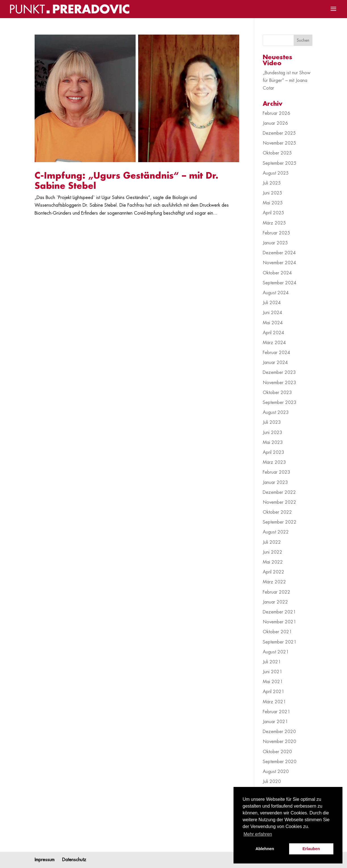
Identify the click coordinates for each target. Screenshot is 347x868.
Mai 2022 (273, 562)
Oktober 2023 (277, 393)
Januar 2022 (275, 602)
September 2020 (280, 762)
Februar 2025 (276, 233)
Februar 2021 (276, 712)
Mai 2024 (273, 323)
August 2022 (276, 532)
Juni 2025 (273, 193)
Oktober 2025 (277, 153)
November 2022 (279, 502)
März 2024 (274, 343)
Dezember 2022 (279, 492)
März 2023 (274, 462)
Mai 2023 (273, 443)
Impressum (45, 860)
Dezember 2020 (279, 732)
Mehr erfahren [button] (258, 834)
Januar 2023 (275, 482)
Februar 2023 (276, 472)
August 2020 (276, 772)
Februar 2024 (276, 353)
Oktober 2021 (277, 632)
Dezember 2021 (279, 612)
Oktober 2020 (277, 752)
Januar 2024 (275, 363)
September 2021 (280, 642)
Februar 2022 (276, 592)
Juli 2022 (272, 542)
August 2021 (276, 652)
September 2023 (280, 403)
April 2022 (274, 572)
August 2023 (276, 412)
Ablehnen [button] (265, 849)
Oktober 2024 (277, 273)
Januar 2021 (275, 722)
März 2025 (274, 223)
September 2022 (280, 522)
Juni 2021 (273, 672)
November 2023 (279, 383)
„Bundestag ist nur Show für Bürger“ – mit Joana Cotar (287, 81)
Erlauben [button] (311, 849)
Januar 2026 (275, 123)
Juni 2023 (273, 433)
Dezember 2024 (279, 253)
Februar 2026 (276, 113)
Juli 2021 (272, 662)
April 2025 (274, 213)
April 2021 (274, 692)
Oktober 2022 (277, 512)
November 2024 (279, 263)
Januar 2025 (275, 243)
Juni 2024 (273, 313)
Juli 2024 (272, 303)
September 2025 (280, 163)
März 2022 (274, 582)
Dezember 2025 (279, 133)
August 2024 (276, 293)
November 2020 (279, 742)
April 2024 (274, 333)
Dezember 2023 (279, 372)
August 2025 (276, 173)
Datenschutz (74, 860)
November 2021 (279, 622)
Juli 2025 (272, 183)
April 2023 (274, 452)
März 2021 (274, 702)
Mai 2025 (273, 203)
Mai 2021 (273, 682)
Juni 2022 (273, 552)
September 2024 (280, 283)
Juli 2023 (272, 422)
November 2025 (279, 143)
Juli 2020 (272, 782)
